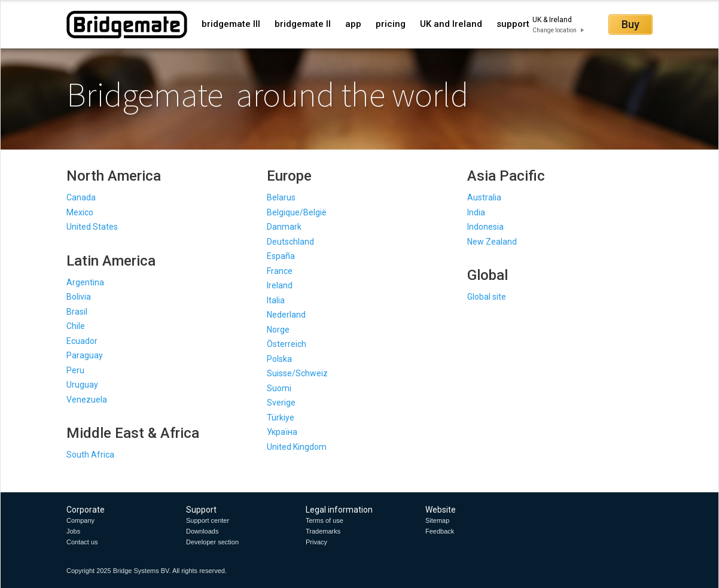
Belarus (281, 197)
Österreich (287, 344)
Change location (555, 30)
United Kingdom (297, 447)
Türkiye (281, 418)
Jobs (73, 531)
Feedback (440, 531)
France (280, 271)
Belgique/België (297, 212)
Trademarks (323, 531)
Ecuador (82, 341)
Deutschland (290, 242)
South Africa (90, 455)
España (281, 256)
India (476, 212)
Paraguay (85, 355)
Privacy (316, 542)
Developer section (212, 542)
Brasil (77, 312)
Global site (487, 297)
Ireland (280, 285)
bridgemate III (231, 24)
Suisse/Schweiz (297, 373)
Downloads (202, 531)
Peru (75, 370)
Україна (282, 432)
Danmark (284, 227)
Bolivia (79, 297)
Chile (76, 326)
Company (80, 520)
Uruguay (82, 385)
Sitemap (437, 520)
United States (92, 227)
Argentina (85, 282)
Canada (81, 197)
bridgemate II (303, 24)
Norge (278, 330)
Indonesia (485, 227)
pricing (391, 24)
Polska (279, 359)
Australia (484, 197)
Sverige (281, 403)
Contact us (82, 542)
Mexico (80, 212)
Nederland (286, 315)
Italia (276, 300)
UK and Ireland (451, 24)
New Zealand (492, 242)
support (513, 24)
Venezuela (87, 400)
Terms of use (325, 520)
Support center (208, 520)
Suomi (279, 388)
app (353, 24)
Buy (630, 24)
